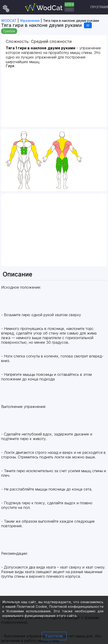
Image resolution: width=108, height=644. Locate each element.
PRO (69, 9)
